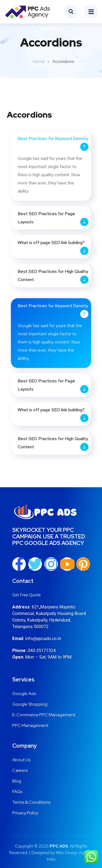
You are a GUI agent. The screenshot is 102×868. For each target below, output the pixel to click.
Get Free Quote (26, 595)
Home (39, 61)
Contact (23, 581)
